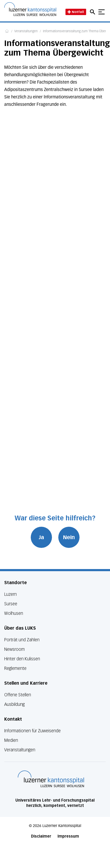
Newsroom (14, 649)
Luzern (10, 594)
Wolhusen (14, 613)
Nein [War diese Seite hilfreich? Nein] (69, 537)
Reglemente (15, 668)
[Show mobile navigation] (102, 12)
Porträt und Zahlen (22, 640)
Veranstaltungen (26, 31)
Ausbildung (14, 704)
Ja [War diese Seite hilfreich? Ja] (41, 537)
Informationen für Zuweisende (32, 731)
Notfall (76, 12)
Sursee (11, 604)
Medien (11, 740)
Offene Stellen (18, 695)
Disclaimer (41, 836)
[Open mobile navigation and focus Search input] (93, 12)
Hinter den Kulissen (22, 659)
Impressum (68, 836)
